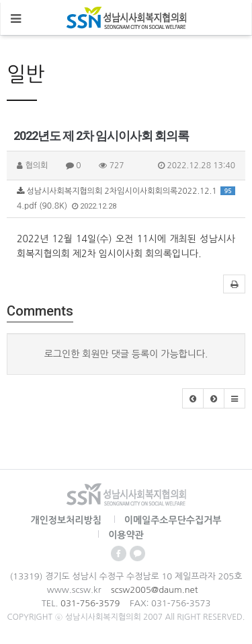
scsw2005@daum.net (154, 590)
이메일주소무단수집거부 (173, 520)
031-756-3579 (90, 603)
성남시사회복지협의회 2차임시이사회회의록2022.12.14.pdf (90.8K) (126, 199)
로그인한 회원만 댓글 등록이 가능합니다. (126, 354)
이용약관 (126, 535)
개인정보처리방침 (66, 520)
